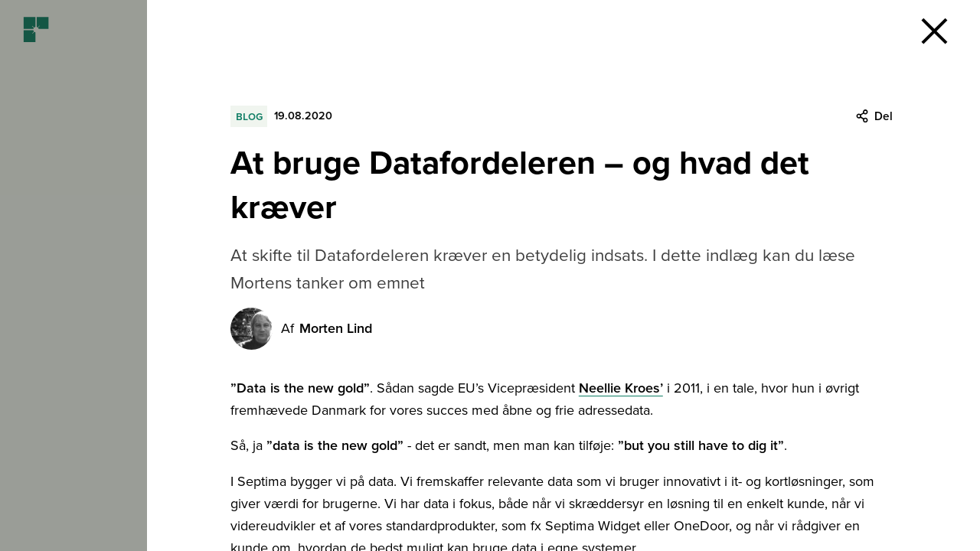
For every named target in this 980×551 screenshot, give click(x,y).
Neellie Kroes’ (621, 388)
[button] (934, 31)
